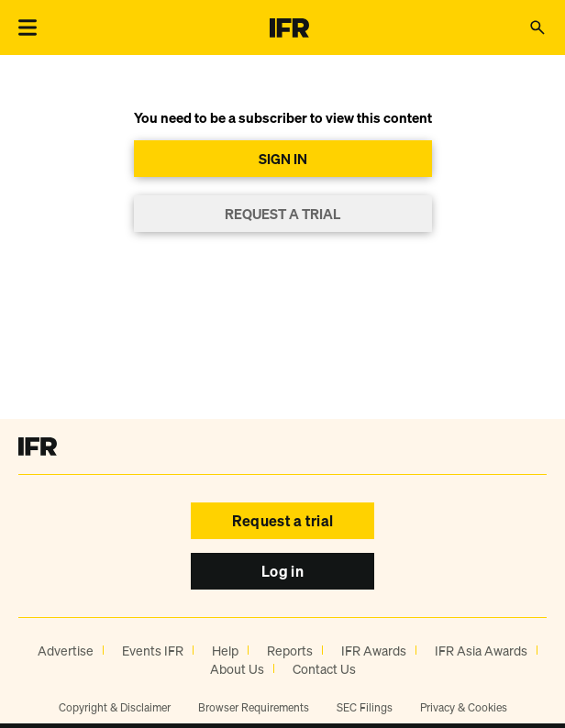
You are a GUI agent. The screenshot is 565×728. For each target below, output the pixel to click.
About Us (237, 669)
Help (225, 651)
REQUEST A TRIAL (282, 214)
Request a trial (283, 521)
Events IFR (153, 651)
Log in (282, 571)
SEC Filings (365, 707)
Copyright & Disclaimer (115, 707)
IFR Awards (374, 651)
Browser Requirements (254, 707)
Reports (290, 651)
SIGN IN (283, 159)
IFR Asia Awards (481, 651)
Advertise (66, 651)
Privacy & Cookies (464, 707)
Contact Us (324, 669)
